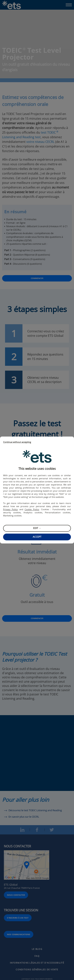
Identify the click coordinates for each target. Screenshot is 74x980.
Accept (37, 537)
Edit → (37, 528)
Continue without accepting (17, 442)
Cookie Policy (32, 509)
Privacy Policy (10, 509)
